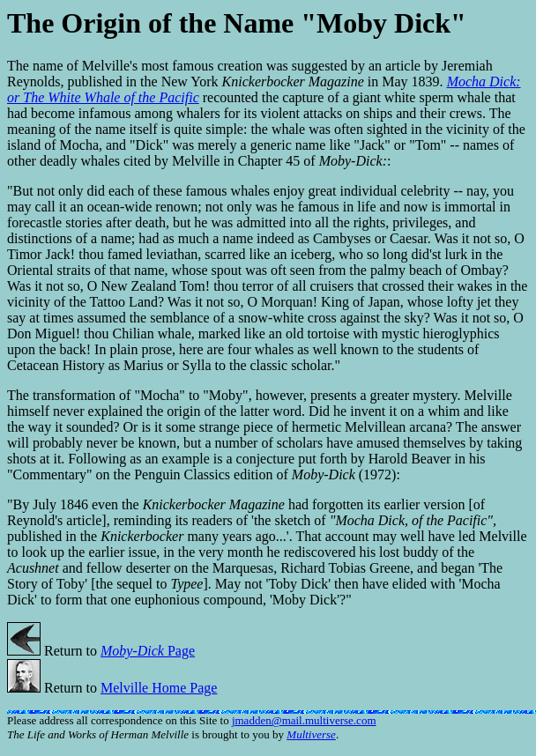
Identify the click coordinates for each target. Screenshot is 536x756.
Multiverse (311, 734)
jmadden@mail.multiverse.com (304, 720)
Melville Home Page (159, 688)
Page (148, 651)
